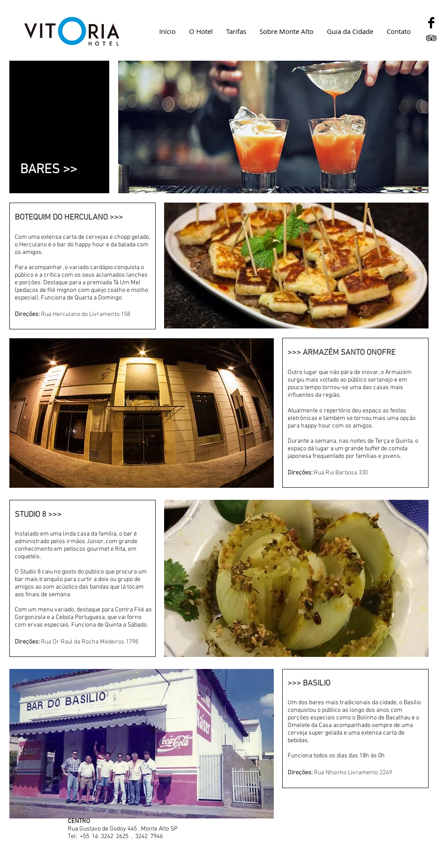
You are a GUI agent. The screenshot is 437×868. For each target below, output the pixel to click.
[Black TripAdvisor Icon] (431, 38)
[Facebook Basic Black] (431, 23)
